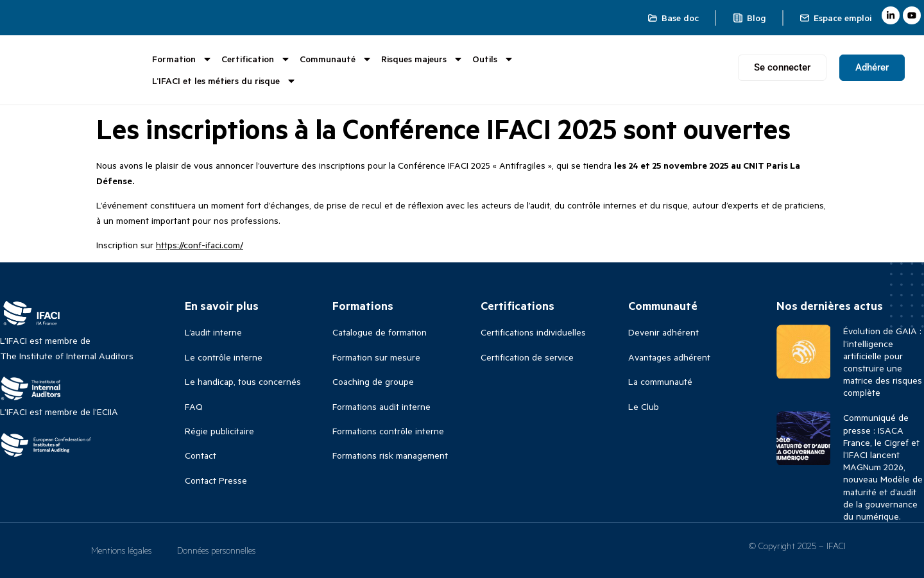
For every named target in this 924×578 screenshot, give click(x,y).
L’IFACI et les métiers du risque (224, 81)
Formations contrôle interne (388, 431)
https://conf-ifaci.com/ (200, 245)
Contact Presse (216, 480)
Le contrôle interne (224, 357)
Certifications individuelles (533, 332)
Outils (493, 59)
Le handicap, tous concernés (243, 381)
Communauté (336, 59)
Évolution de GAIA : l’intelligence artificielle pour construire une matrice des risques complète (883, 361)
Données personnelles (216, 550)
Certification (256, 59)
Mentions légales (121, 550)
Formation (182, 59)
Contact (201, 455)
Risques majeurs (422, 59)
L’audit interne (213, 332)
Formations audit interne (381, 406)
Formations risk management (390, 455)
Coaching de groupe (373, 381)
